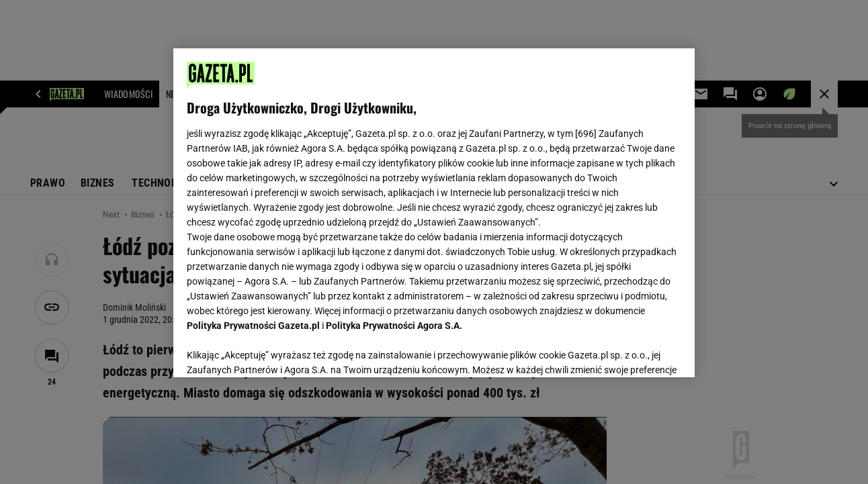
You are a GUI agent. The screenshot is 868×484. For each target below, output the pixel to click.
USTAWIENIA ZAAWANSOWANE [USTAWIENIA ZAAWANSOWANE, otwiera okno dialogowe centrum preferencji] (275, 350)
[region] (434, 213)
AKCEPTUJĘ (635, 351)
